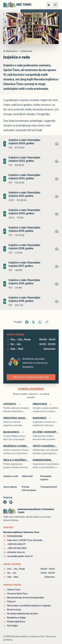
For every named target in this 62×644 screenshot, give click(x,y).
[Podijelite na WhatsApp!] (40, 322)
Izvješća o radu (11, 476)
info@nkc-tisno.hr (16, 552)
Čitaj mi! (9, 601)
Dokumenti (27, 51)
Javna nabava (10, 487)
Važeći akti (27, 476)
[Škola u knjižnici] (16, 464)
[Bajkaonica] (16, 436)
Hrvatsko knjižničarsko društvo (21, 613)
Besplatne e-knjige (15, 617)
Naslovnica (10, 51)
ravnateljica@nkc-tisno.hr (20, 556)
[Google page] (11, 502)
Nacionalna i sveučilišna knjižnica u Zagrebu (27, 605)
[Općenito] (16, 408)
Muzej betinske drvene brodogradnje (24, 597)
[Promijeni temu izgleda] (49, 5)
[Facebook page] (5, 502)
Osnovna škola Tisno (16, 593)
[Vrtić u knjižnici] (46, 450)
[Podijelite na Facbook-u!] (27, 322)
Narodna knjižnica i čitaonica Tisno (29, 636)
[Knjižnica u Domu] (16, 450)
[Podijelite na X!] (33, 322)
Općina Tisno (12, 589)
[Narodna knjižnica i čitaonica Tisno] (21, 5)
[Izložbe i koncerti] (46, 436)
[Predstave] (46, 408)
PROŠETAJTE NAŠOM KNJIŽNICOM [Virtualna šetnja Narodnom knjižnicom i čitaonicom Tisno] (31, 377)
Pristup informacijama (29, 488)
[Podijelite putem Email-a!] (47, 322)
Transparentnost (49, 487)
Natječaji (8, 497)
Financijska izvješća (46, 478)
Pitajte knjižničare (14, 621)
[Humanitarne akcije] (46, 464)
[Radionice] (46, 422)
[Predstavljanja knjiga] (16, 422)
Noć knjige (10, 625)
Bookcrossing (12, 609)
